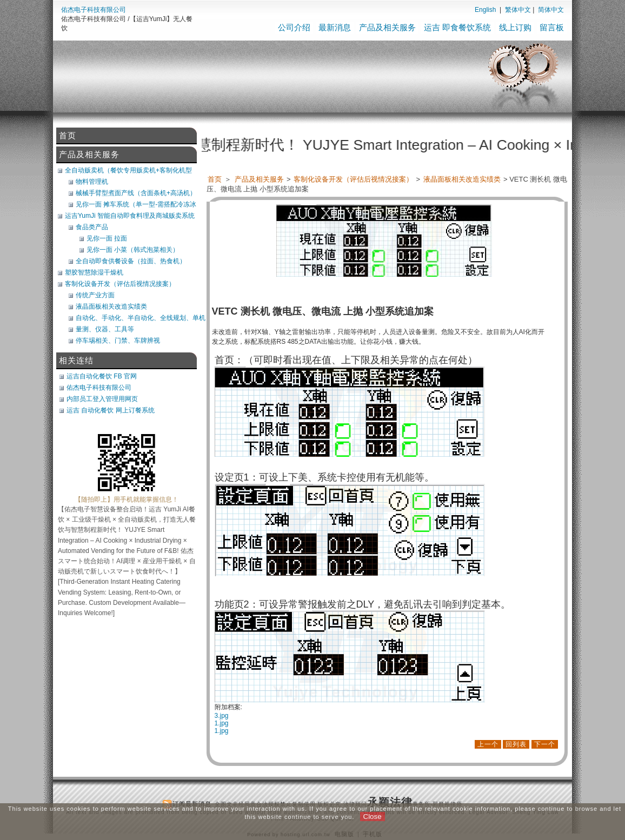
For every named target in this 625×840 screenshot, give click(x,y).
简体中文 (551, 10)
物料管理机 (92, 182)
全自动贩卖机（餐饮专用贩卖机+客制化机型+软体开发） (128, 170)
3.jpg (222, 716)
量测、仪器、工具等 (105, 329)
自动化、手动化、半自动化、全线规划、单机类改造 (141, 318)
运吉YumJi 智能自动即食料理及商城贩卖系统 (130, 216)
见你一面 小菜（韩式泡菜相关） (133, 250)
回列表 (516, 744)
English (485, 10)
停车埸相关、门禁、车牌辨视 (118, 341)
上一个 (488, 744)
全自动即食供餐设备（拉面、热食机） (131, 261)
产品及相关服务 (387, 27)
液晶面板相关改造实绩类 (463, 179)
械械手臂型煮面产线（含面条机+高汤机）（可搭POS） (136, 193)
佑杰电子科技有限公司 (94, 10)
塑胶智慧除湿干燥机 (94, 272)
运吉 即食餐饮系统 (457, 27)
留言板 (552, 27)
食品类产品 (92, 227)
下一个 (545, 744)
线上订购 (515, 27)
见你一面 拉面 (107, 238)
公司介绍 (294, 27)
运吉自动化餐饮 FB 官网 (102, 376)
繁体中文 (518, 10)
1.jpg (222, 723)
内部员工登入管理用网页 (102, 399)
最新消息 (335, 27)
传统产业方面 (95, 295)
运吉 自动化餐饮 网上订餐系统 (111, 410)
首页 (215, 179)
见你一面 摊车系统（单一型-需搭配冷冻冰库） (136, 204)
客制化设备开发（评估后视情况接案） (354, 179)
